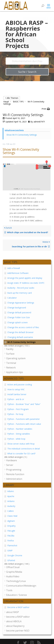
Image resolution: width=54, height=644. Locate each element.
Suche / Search (27, 72)
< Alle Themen (12, 98)
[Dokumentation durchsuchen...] (27, 61)
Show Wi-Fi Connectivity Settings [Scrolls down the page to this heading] (22, 135)
